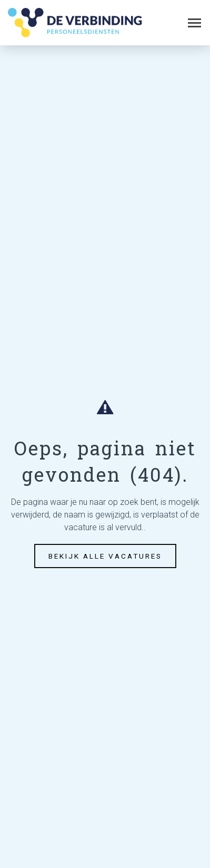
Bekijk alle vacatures (105, 556)
